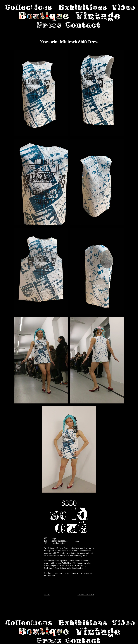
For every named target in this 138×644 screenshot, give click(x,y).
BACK (47, 595)
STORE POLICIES (86, 595)
